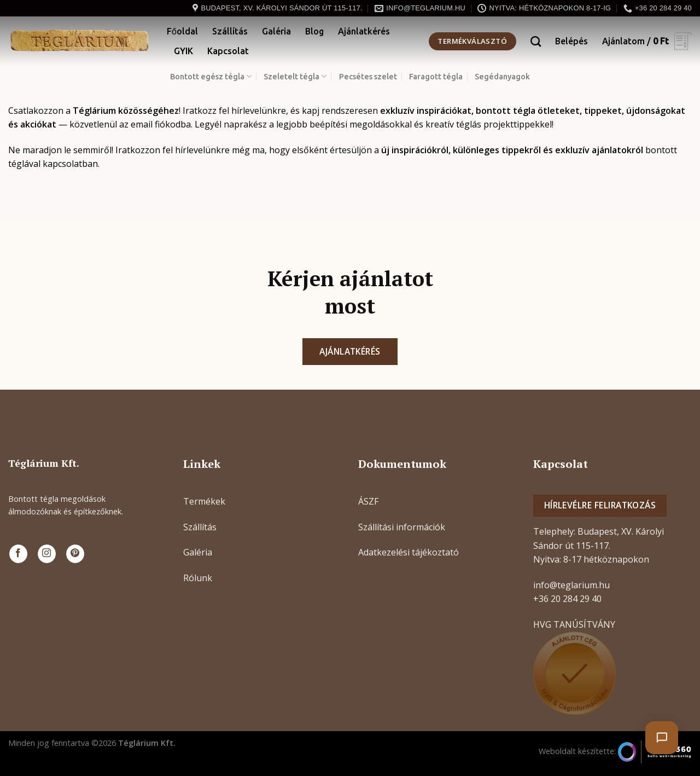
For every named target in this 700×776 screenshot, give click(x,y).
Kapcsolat (228, 51)
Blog (314, 31)
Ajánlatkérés (364, 31)
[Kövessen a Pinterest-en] (75, 554)
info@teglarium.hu (571, 585)
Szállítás (230, 31)
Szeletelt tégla (295, 76)
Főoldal (182, 31)
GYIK (183, 51)
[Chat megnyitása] (662, 738)
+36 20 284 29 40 (567, 599)
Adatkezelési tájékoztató (409, 552)
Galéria (276, 31)
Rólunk (198, 578)
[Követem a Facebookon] (18, 554)
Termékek (204, 501)
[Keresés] (536, 41)
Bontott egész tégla (211, 76)
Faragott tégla (436, 77)
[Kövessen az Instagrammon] (47, 554)
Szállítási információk (402, 527)
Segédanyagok (502, 77)
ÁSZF (368, 501)
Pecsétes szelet (368, 77)
